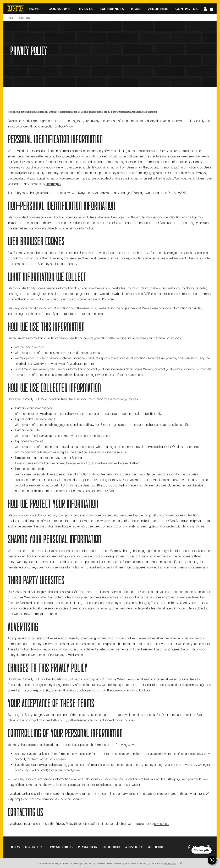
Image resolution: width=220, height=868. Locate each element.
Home (34, 9)
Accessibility (134, 847)
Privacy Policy (88, 847)
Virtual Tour (156, 847)
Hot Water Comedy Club (27, 847)
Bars (136, 9)
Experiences (112, 9)
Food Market (59, 9)
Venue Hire (158, 9)
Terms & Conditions (60, 847)
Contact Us (186, 9)
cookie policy (170, 863)
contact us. (161, 823)
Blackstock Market (15, 9)
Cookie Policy (111, 847)
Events (86, 9)
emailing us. (53, 184)
